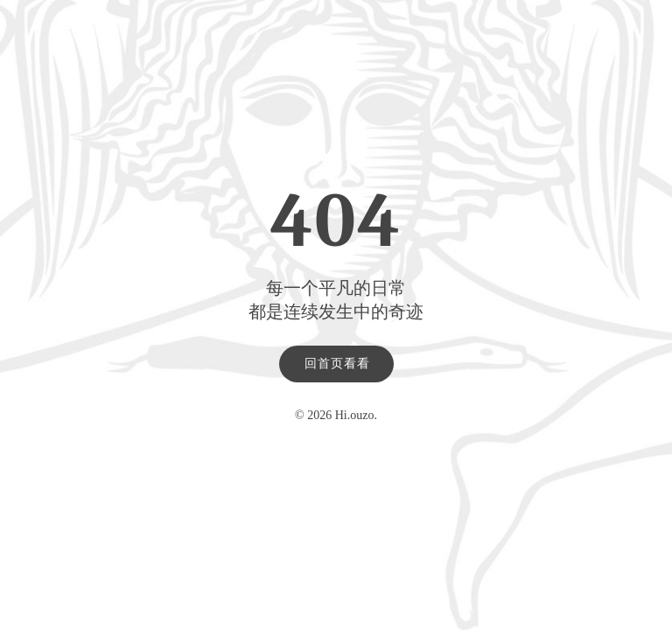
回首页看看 (337, 364)
